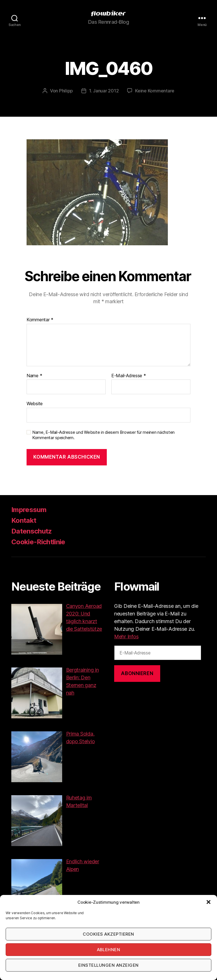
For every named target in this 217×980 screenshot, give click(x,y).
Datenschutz (32, 531)
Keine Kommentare (155, 91)
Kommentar (40, 320)
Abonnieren (137, 673)
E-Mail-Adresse (129, 376)
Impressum (29, 510)
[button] (209, 902)
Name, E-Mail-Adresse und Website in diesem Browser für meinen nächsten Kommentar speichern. (103, 435)
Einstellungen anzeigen (108, 965)
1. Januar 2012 (104, 91)
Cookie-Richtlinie (38, 542)
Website (35, 404)
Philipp (66, 91)
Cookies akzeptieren (108, 934)
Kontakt (24, 520)
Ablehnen (109, 950)
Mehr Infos (126, 637)
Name (34, 376)
